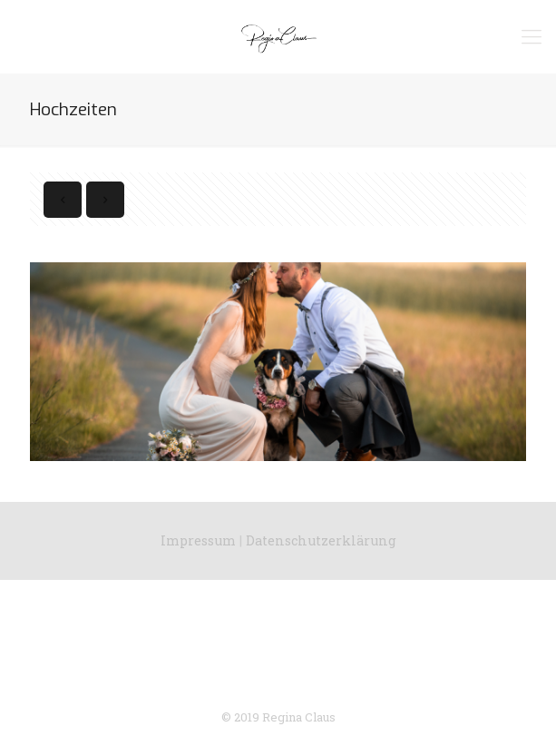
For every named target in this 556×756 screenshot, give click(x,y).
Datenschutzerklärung (321, 540)
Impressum (198, 540)
